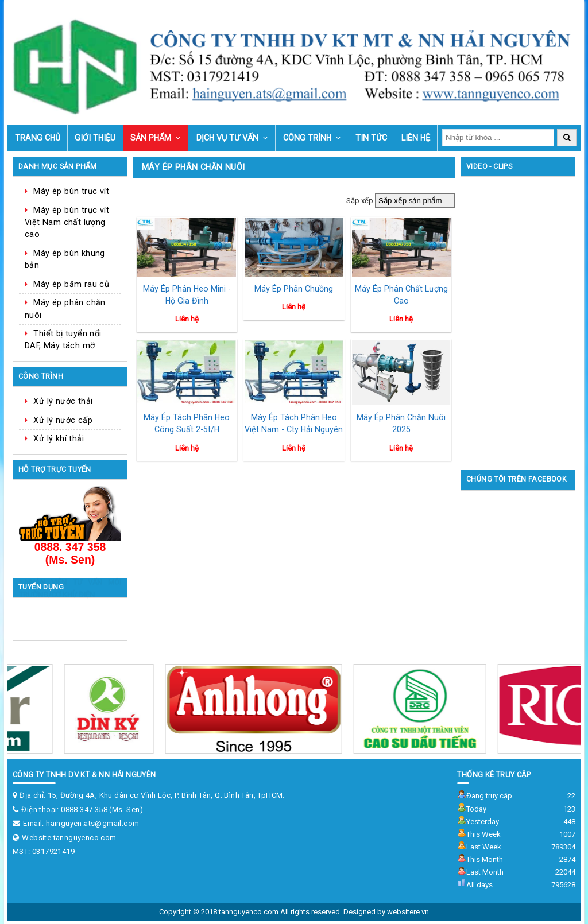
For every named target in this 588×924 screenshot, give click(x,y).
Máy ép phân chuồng (294, 289)
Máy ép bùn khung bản (65, 259)
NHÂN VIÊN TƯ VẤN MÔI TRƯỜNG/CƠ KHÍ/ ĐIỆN (70, 616)
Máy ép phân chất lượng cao (401, 295)
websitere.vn (408, 912)
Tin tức (371, 138)
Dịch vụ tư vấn (227, 138)
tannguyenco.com (85, 838)
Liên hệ (416, 138)
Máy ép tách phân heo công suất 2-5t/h (187, 423)
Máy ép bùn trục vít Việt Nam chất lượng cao (67, 222)
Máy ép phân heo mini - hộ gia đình (187, 295)
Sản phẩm (151, 138)
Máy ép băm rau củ (71, 284)
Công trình (307, 138)
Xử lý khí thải (59, 438)
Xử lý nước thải (63, 401)
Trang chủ (38, 138)
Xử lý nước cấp (63, 420)
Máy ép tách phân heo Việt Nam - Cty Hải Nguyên (294, 423)
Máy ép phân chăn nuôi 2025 (401, 423)
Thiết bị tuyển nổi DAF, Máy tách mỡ (63, 339)
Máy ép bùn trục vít (71, 191)
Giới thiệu (95, 138)
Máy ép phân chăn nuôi (65, 308)
